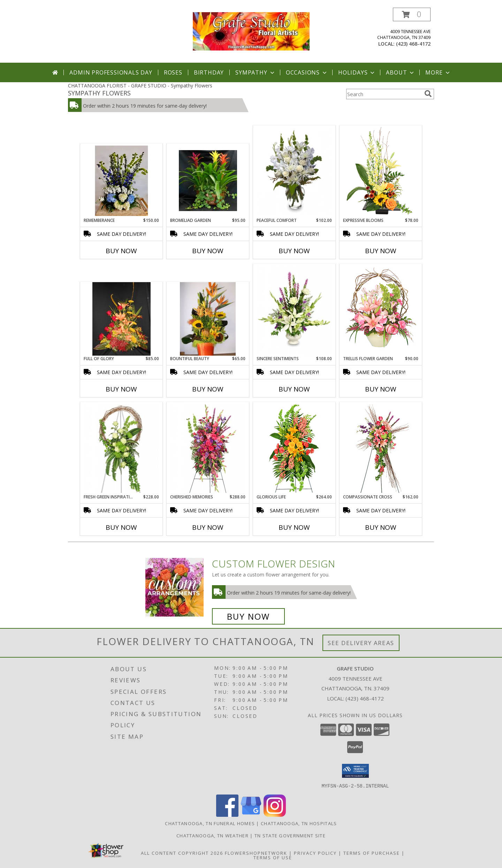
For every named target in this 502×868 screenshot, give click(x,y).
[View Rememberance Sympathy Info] (121, 181)
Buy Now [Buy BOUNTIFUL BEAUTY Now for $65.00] (208, 389)
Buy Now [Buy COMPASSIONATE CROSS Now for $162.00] (381, 527)
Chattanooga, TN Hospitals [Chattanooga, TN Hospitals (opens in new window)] (299, 823)
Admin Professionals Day (111, 72)
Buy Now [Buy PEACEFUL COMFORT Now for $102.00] (294, 251)
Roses (173, 72)
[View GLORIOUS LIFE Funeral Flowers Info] (294, 448)
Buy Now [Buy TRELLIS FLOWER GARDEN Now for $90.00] (381, 389)
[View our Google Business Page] (251, 815)
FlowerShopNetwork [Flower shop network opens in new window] (256, 853)
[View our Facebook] (227, 815)
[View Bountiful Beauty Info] (208, 319)
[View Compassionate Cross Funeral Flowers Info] (381, 448)
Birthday (209, 72)
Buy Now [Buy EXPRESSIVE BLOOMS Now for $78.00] (381, 251)
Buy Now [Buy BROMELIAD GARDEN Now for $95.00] (208, 251)
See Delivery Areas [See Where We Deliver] (361, 643)
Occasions (307, 72)
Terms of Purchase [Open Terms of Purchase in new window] (372, 853)
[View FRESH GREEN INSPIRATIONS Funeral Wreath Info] (121, 448)
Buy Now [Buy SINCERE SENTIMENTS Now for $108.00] (294, 389)
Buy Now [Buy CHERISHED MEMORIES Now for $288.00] (208, 527)
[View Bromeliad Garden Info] (208, 181)
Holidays (357, 72)
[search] (428, 94)
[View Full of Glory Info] (121, 319)
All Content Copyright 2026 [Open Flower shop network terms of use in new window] (182, 853)
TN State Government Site (290, 835)
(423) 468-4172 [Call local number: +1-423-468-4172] (413, 44)
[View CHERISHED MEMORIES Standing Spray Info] (208, 448)
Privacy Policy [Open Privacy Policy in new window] (315, 853)
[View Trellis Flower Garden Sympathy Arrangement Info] (381, 310)
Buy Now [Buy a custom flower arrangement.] (248, 616)
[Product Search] (384, 94)
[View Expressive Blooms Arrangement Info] (381, 172)
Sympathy (255, 72)
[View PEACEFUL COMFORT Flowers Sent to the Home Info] (294, 172)
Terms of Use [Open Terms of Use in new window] (273, 857)
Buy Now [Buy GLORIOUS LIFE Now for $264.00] (294, 527)
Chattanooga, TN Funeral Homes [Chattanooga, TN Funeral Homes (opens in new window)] (210, 823)
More (438, 72)
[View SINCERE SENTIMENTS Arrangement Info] (294, 310)
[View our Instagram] (275, 815)
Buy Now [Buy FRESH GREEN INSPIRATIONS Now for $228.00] (121, 527)
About (401, 72)
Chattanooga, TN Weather (212, 835)
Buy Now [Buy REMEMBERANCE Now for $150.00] (121, 251)
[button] (412, 14)
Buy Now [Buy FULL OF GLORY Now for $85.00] (121, 389)
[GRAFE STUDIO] (251, 31)
